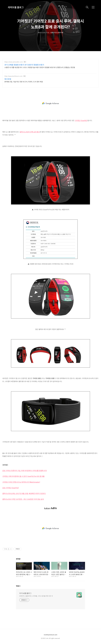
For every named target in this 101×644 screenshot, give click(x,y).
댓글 (18, 586)
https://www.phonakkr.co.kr (14, 62)
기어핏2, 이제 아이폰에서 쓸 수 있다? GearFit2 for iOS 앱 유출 (23, 476)
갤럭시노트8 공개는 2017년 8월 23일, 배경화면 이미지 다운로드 (24, 493)
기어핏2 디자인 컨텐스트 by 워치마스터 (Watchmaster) (21, 482)
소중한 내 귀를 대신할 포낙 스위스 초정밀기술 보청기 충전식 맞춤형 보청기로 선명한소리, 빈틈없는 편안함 (40, 67)
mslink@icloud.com (51, 635)
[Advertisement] (50, 103)
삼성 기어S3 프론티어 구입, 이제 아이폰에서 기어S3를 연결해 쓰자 (25, 471)
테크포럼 (8, 79)
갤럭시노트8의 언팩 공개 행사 (30, 132)
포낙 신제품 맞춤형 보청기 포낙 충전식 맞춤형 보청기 (24, 65)
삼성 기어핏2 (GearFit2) (11, 488)
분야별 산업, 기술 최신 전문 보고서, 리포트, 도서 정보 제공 (24, 82)
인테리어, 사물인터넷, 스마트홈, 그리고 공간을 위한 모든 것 (36, 596)
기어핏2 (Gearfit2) (81, 120)
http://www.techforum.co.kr (13, 76)
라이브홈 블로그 (16, 7)
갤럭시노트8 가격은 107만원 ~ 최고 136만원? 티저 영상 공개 (23, 499)
